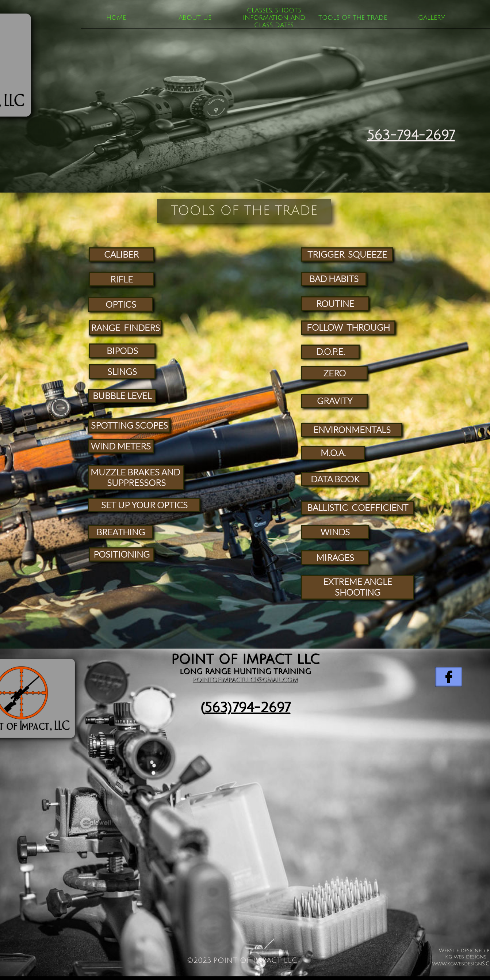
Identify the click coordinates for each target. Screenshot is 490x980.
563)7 (221, 708)
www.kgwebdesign (457, 964)
